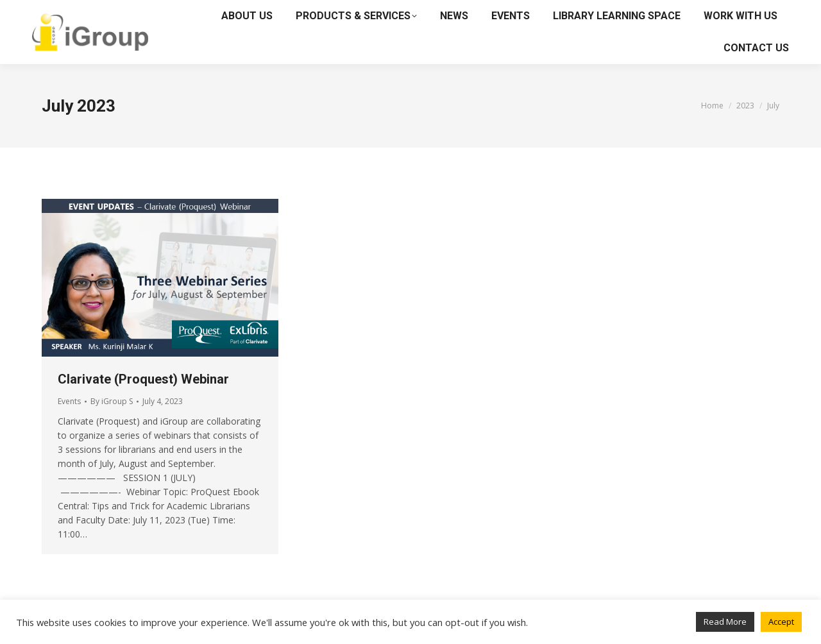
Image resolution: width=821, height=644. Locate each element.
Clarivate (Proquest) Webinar (143, 379)
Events (69, 401)
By (112, 401)
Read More (725, 622)
